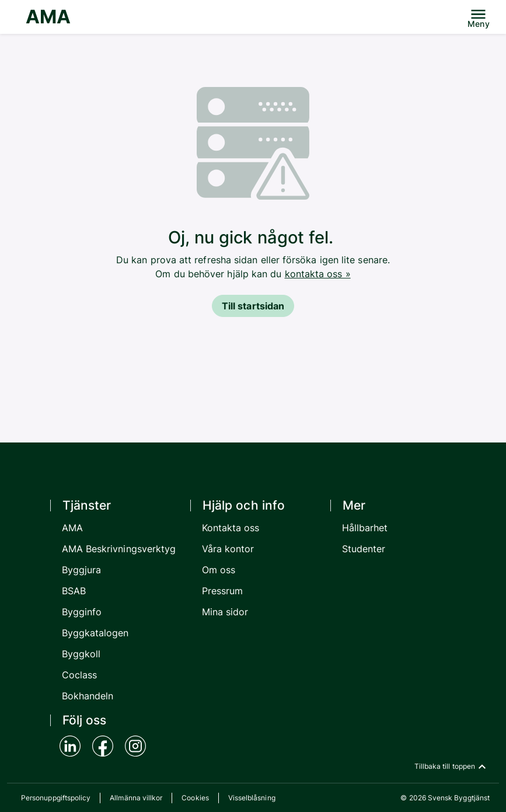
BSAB (74, 591)
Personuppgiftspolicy (56, 798)
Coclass (80, 675)
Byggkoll (81, 654)
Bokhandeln (88, 696)
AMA (48, 17)
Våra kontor (228, 549)
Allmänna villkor (136, 798)
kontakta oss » (318, 274)
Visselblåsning (252, 798)
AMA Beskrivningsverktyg (119, 549)
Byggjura (82, 570)
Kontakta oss (231, 528)
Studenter (364, 549)
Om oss (219, 570)
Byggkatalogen (95, 633)
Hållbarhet (365, 528)
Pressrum (223, 591)
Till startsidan (253, 306)
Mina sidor (225, 612)
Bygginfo (82, 612)
